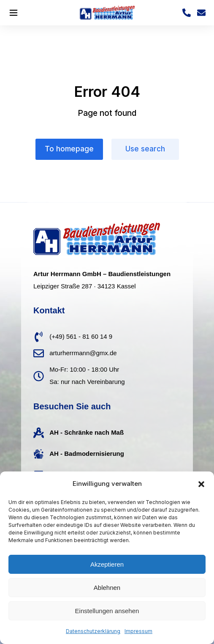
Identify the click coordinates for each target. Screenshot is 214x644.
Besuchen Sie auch (72, 406)
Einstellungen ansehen (107, 611)
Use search (145, 149)
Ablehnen (107, 588)
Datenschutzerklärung (93, 631)
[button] (201, 484)
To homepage (69, 149)
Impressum (138, 631)
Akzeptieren (107, 564)
